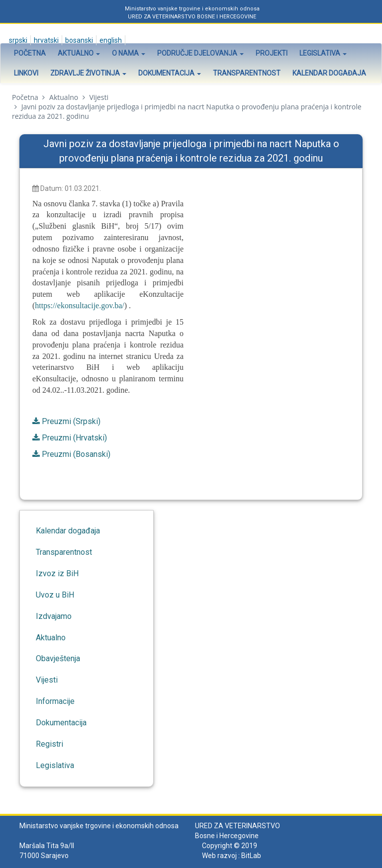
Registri (49, 744)
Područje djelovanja (200, 53)
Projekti (272, 53)
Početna (30, 53)
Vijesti (98, 97)
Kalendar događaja (329, 73)
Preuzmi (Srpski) (71, 421)
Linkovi (26, 73)
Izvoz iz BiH (57, 573)
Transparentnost (247, 73)
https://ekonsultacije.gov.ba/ (79, 305)
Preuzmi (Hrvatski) (74, 438)
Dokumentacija (170, 73)
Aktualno (79, 53)
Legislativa (323, 53)
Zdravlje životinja (88, 73)
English (110, 40)
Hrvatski (46, 40)
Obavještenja (58, 658)
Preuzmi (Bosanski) (76, 454)
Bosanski (78, 40)
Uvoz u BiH (55, 595)
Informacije (55, 701)
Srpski (17, 40)
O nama (129, 53)
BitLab (251, 856)
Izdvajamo (54, 616)
